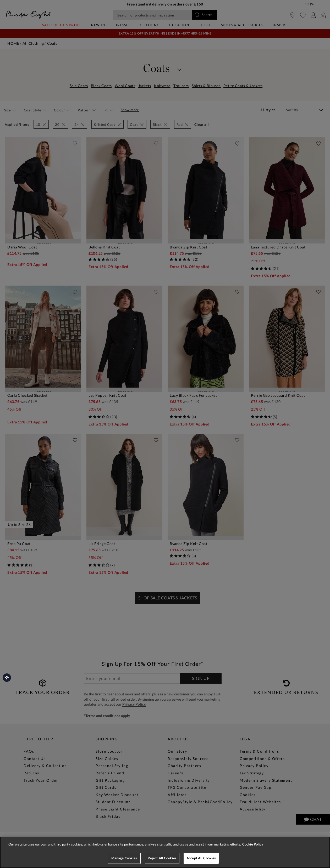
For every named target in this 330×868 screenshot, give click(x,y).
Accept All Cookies (201, 858)
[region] (165, 852)
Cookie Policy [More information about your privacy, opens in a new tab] (253, 844)
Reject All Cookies (162, 858)
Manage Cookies (124, 858)
